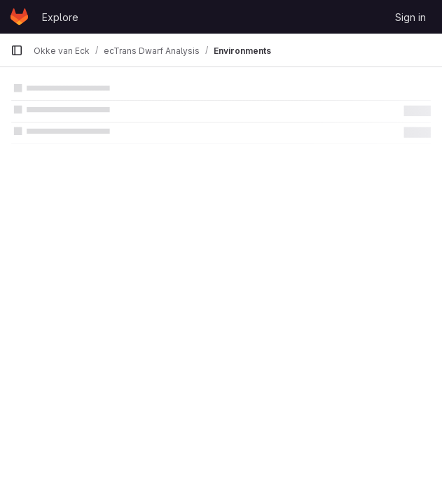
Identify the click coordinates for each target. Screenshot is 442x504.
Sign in (410, 17)
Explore (60, 17)
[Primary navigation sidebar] (17, 50)
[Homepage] (19, 17)
